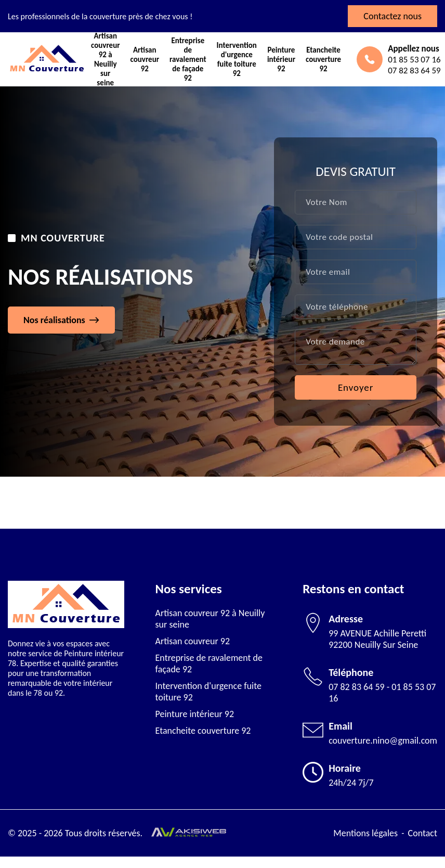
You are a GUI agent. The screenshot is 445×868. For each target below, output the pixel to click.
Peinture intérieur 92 (281, 59)
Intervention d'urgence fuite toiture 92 (237, 60)
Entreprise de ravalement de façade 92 (188, 60)
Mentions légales (365, 833)
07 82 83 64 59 (357, 687)
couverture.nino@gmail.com (383, 741)
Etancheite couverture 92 (323, 59)
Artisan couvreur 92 (145, 59)
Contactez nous (392, 16)
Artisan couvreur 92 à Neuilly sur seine (106, 60)
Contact (423, 833)
